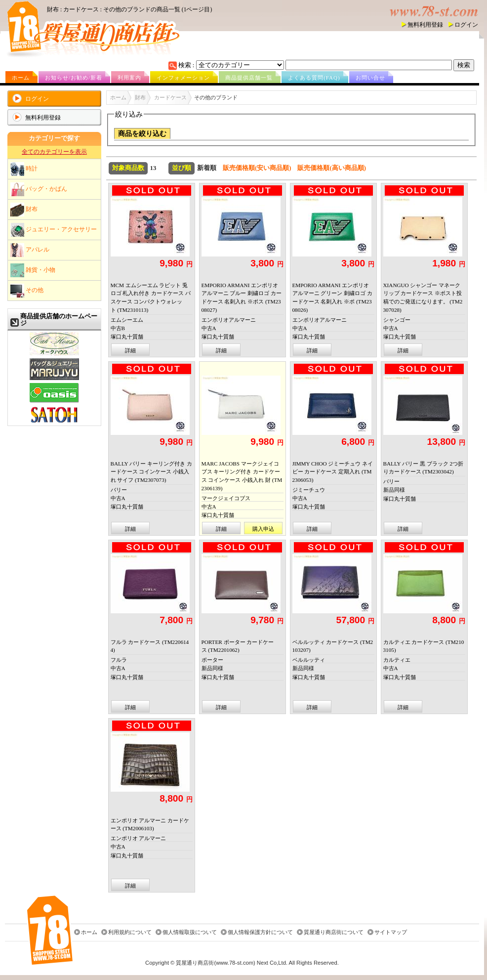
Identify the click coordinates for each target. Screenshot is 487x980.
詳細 (130, 350)
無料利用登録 (425, 25)
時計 (24, 169)
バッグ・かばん (39, 189)
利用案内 (129, 78)
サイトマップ (391, 933)
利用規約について (130, 933)
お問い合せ (370, 78)
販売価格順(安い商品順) (257, 168)
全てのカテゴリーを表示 (54, 152)
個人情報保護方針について (260, 933)
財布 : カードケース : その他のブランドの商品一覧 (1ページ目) (129, 9)
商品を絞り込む (142, 134)
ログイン (466, 25)
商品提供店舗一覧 (249, 78)
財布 (24, 210)
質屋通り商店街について (334, 933)
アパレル (30, 250)
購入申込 (263, 529)
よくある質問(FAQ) (314, 78)
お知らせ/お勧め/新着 (74, 78)
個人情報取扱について (190, 933)
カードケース (170, 97)
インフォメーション (183, 78)
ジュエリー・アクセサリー (54, 230)
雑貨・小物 (33, 270)
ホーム (21, 78)
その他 (27, 291)
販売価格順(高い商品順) (332, 168)
